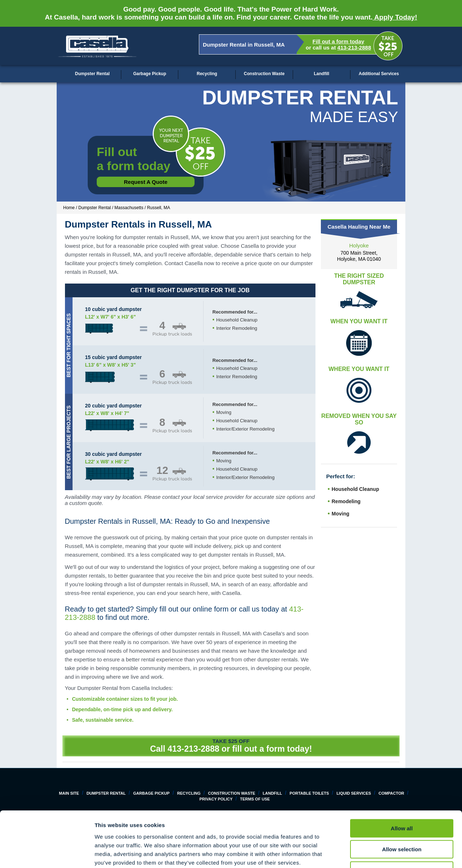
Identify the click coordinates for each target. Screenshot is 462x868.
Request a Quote (146, 182)
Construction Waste (264, 74)
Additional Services (379, 74)
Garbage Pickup (150, 74)
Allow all (402, 780)
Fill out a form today (338, 41)
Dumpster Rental (92, 74)
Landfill (321, 74)
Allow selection (402, 801)
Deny (402, 822)
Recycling (207, 74)
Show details (379, 854)
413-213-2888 (354, 47)
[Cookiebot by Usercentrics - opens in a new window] (47, 854)
